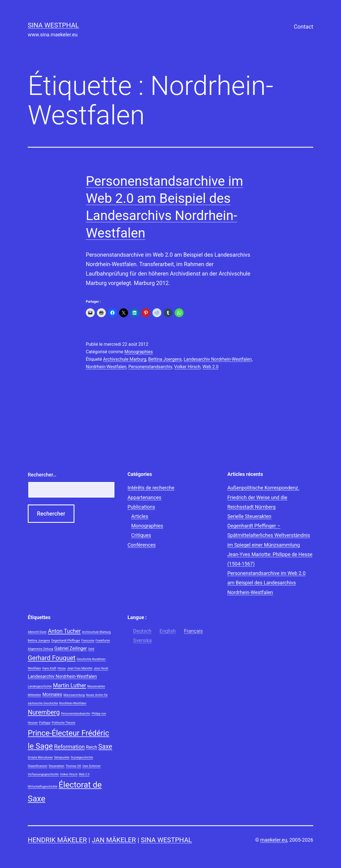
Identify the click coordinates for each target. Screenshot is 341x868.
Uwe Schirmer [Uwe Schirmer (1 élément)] (92, 766)
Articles (140, 516)
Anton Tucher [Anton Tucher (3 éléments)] (64, 631)
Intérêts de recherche (151, 488)
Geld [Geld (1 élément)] (91, 649)
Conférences (141, 545)
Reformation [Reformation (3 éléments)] (69, 747)
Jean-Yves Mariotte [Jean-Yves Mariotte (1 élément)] (80, 668)
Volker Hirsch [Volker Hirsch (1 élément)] (69, 774)
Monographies (139, 352)
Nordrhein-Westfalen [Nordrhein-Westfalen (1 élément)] (73, 703)
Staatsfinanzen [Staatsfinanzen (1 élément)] (38, 766)
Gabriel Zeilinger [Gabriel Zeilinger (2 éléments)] (71, 648)
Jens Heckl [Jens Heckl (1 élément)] (101, 668)
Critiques (141, 535)
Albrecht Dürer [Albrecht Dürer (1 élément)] (37, 632)
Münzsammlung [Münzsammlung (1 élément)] (74, 695)
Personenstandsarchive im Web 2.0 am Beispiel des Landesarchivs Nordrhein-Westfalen (267, 583)
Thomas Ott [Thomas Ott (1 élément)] (73, 766)
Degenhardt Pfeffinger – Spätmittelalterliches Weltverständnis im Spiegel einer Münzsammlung (269, 535)
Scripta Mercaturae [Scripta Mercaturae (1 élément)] (40, 757)
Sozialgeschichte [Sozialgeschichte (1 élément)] (82, 757)
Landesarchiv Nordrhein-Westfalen (218, 359)
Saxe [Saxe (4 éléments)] (105, 747)
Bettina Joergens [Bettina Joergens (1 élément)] (39, 641)
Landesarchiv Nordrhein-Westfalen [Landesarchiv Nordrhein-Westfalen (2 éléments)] (62, 676)
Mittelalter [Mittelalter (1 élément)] (34, 695)
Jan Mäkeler (114, 840)
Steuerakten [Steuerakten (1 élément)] (57, 766)
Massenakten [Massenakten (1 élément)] (96, 686)
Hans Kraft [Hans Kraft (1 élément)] (49, 668)
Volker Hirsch (187, 367)
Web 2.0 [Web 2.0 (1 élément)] (84, 774)
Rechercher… (42, 475)
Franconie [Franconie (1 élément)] (88, 641)
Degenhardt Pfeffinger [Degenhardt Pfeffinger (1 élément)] (66, 641)
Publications (141, 507)
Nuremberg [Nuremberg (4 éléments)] (44, 712)
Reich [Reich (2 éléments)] (92, 747)
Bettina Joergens (165, 359)
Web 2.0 (210, 367)
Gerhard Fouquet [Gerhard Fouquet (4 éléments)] (52, 658)
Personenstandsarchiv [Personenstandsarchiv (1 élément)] (76, 714)
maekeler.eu (274, 840)
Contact (304, 27)
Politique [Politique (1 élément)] (45, 723)
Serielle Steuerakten (250, 516)
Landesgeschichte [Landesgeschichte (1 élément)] (40, 686)
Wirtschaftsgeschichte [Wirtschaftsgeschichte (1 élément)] (43, 787)
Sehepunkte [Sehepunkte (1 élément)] (62, 757)
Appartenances (144, 497)
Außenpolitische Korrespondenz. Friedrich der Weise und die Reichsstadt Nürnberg (264, 497)
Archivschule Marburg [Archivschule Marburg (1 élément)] (96, 632)
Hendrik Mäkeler (57, 840)
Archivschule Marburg (125, 359)
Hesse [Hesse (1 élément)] (62, 668)
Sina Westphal (53, 25)
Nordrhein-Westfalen (106, 367)
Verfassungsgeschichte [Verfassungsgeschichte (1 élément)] (43, 774)
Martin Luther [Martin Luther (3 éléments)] (70, 685)
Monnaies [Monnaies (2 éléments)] (52, 694)
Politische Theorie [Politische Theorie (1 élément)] (63, 723)
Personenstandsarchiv (150, 367)
